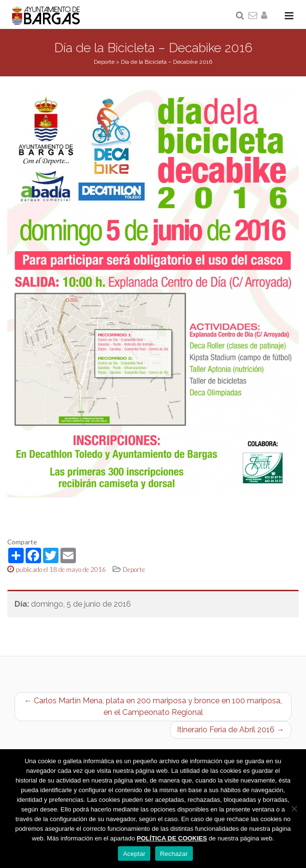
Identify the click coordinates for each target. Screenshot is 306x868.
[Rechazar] (294, 809)
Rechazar (174, 854)
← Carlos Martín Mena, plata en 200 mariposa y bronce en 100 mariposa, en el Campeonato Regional (153, 706)
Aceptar (134, 854)
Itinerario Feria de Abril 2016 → (231, 730)
